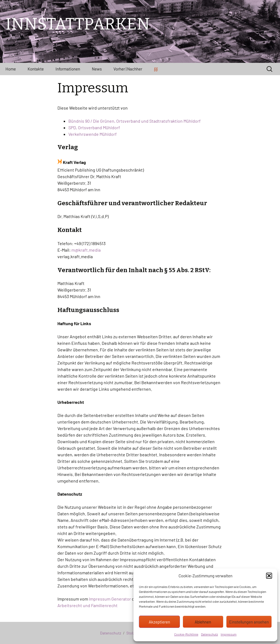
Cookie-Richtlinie (186, 634)
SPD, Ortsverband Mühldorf (94, 127)
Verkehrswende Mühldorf (93, 134)
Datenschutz (209, 634)
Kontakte (36, 69)
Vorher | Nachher (128, 69)
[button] (269, 576)
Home (11, 69)
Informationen (68, 69)
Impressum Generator (110, 599)
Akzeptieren (159, 622)
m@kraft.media (86, 250)
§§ (156, 69)
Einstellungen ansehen (249, 622)
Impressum (229, 634)
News (97, 69)
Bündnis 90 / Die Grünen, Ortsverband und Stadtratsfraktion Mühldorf (135, 121)
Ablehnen (203, 622)
